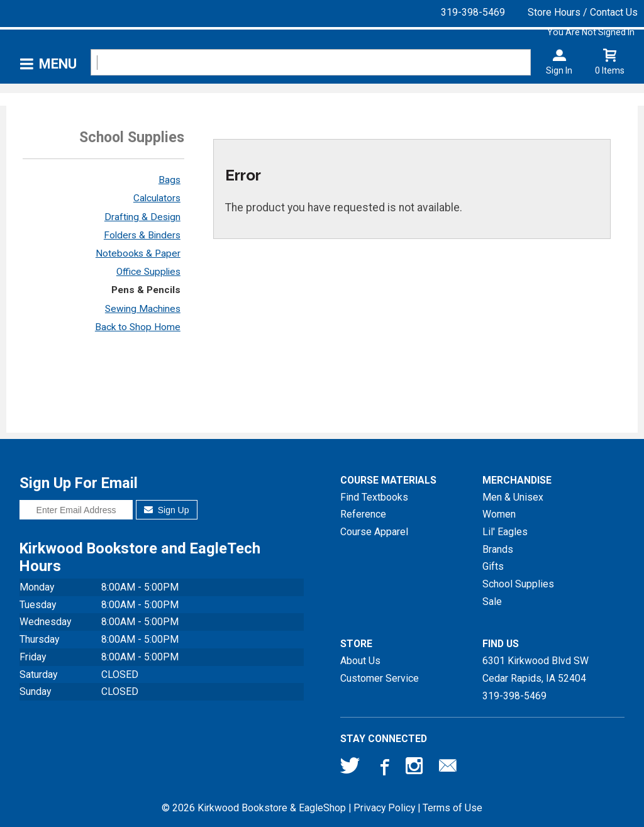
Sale (492, 602)
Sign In (559, 70)
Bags (169, 180)
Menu (58, 64)
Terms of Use (452, 808)
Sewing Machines (143, 309)
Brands (498, 549)
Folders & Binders (142, 235)
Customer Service (380, 678)
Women (499, 514)
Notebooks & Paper (138, 253)
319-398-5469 (473, 12)
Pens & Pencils (146, 290)
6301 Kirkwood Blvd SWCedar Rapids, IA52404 (536, 669)
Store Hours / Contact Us (583, 12)
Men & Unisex (513, 497)
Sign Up (166, 510)
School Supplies (518, 584)
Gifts (493, 566)
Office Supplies (148, 272)
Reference (363, 514)
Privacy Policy (384, 808)
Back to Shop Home (138, 327)
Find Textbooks (374, 497)
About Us (360, 661)
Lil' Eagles (505, 532)
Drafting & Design (142, 217)
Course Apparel (374, 532)
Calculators (157, 198)
